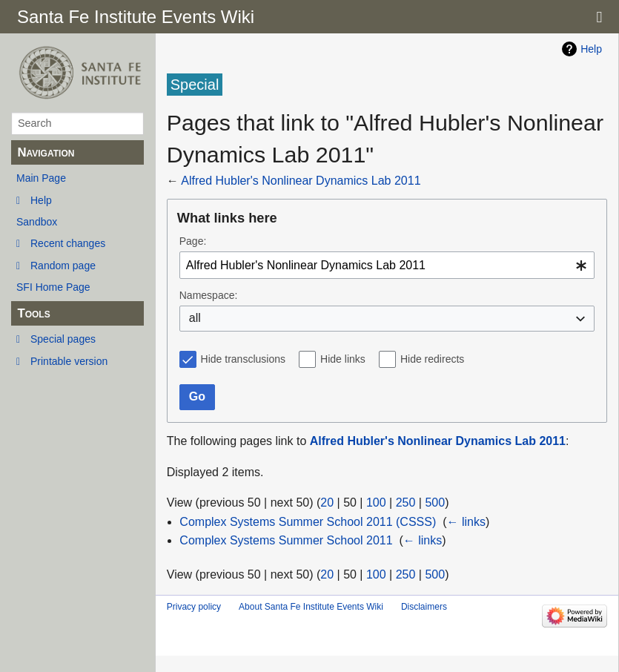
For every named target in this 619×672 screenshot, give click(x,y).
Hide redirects (432, 359)
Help (41, 200)
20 (327, 503)
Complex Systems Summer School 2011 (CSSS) (308, 522)
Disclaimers (424, 607)
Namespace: (209, 295)
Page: (193, 241)
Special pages (63, 339)
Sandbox (37, 222)
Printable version (69, 361)
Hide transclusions (243, 359)
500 (435, 503)
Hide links (343, 359)
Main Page (41, 178)
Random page (63, 266)
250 (406, 503)
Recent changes (68, 243)
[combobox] (387, 265)
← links (466, 522)
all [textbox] (195, 318)
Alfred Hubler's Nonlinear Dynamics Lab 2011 (301, 181)
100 (376, 503)
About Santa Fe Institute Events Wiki (311, 607)
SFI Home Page (53, 287)
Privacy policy (194, 607)
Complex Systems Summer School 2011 (286, 540)
